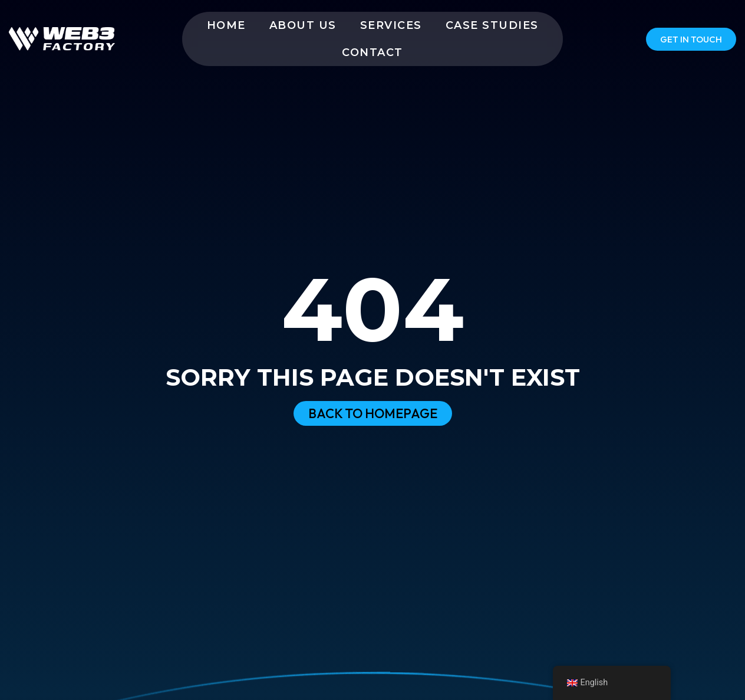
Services (391, 25)
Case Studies (492, 25)
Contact (372, 52)
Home (226, 25)
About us (303, 25)
